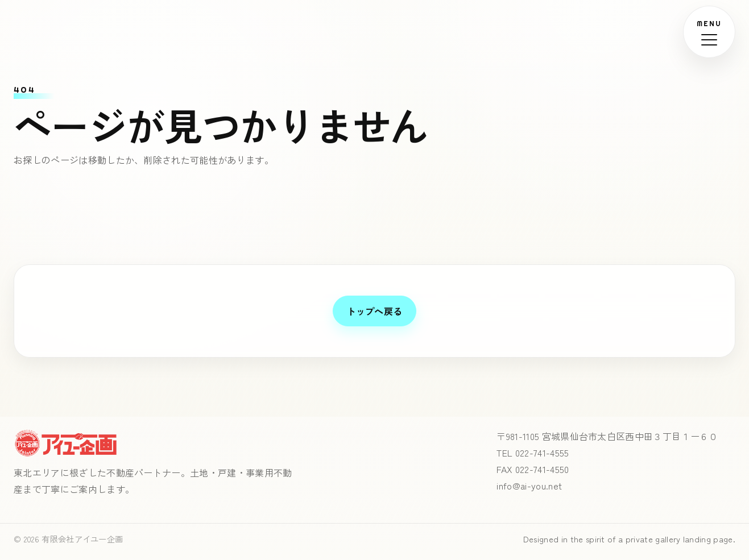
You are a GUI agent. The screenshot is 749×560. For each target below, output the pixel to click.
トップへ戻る (375, 311)
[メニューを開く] (709, 32)
